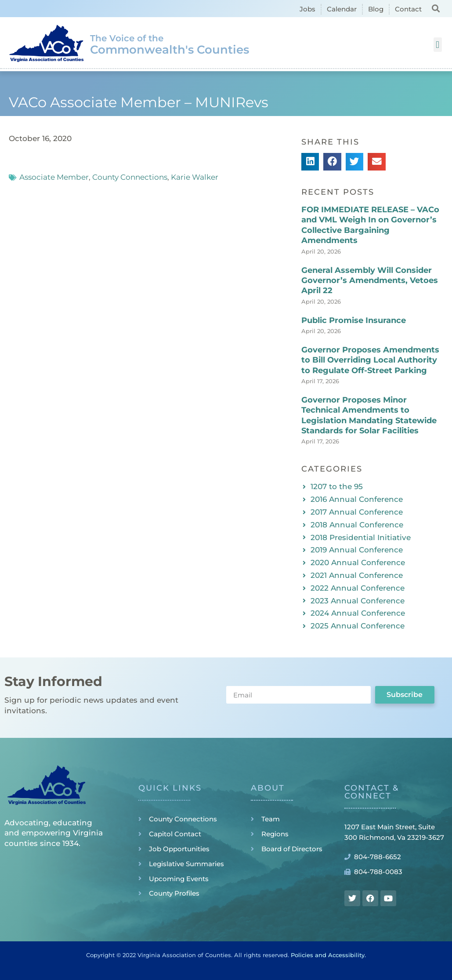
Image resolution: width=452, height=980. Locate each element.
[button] (436, 8)
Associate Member (54, 177)
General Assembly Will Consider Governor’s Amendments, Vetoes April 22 (370, 281)
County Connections (130, 177)
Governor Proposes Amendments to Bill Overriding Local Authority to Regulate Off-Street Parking (370, 360)
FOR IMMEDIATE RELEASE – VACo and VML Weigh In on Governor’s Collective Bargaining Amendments (370, 225)
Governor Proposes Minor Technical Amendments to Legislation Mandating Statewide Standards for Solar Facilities (369, 415)
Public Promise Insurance (354, 320)
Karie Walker (195, 177)
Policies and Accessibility (328, 955)
